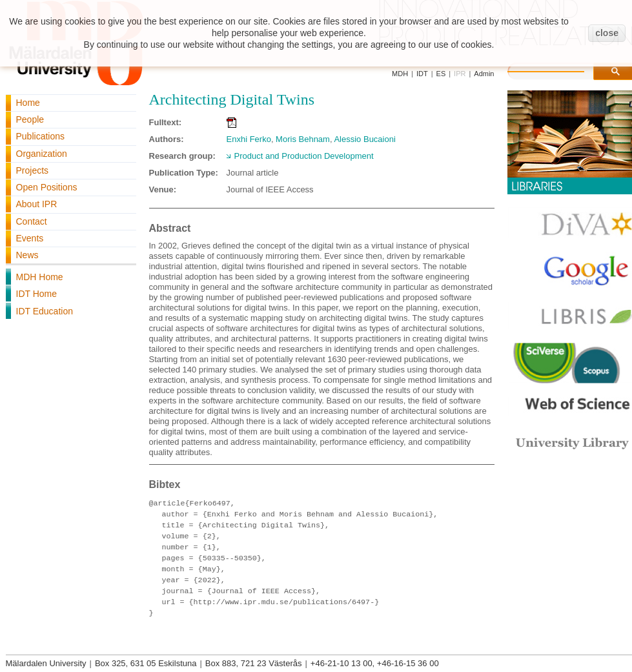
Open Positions (47, 187)
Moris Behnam (303, 139)
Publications (41, 136)
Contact (32, 221)
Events (30, 238)
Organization (42, 154)
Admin (484, 74)
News (27, 255)
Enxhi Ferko (249, 139)
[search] (559, 70)
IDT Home (37, 294)
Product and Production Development (304, 156)
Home (28, 103)
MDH (400, 74)
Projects (33, 170)
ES (441, 74)
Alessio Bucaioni (364, 139)
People (30, 119)
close (607, 33)
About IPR (37, 204)
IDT (422, 74)
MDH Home (40, 277)
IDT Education (45, 311)
